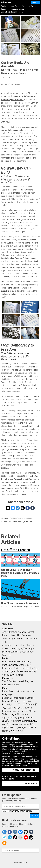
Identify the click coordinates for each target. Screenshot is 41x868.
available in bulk (8, 291)
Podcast (6, 678)
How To (21, 635)
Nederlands (23, 714)
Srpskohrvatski (9, 718)
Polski (14, 704)
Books (4, 6)
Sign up (34, 816)
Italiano (22, 698)
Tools (18, 6)
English (6, 698)
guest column (7, 488)
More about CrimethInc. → (25, 770)
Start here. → (31, 783)
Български (13, 708)
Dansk (27, 721)
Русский (6, 704)
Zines (5, 645)
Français (6, 701)
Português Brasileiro (21, 701)
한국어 (21, 718)
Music (13, 648)
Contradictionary (10, 665)
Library (11, 6)
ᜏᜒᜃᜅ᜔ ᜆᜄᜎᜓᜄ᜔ (16, 731)
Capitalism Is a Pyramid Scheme (16, 258)
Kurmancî (31, 727)
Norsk (5, 731)
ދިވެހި (16, 727)
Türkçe (5, 714)
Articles (6, 629)
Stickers (30, 645)
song (24, 485)
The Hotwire (14, 685)
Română (29, 718)
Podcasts (26, 6)
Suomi (31, 704)
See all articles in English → (13, 12)
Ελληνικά (23, 704)
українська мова (21, 724)
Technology (8, 639)
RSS (12, 629)
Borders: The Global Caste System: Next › (17, 522)
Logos (19, 648)
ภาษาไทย (7, 724)
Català (10, 727)
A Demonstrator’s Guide (25, 639)
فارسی (13, 714)
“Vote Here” (25, 488)
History (13, 635)
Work (21, 665)
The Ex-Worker (9, 681)
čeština (16, 711)
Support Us (35, 3)
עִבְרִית (34, 721)
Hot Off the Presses (12, 84)
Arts (4, 632)
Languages (13, 9)
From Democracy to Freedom (16, 662)
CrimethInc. (7, 2)
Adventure (12, 632)
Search (4, 9)
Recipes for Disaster (23, 668)
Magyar (33, 711)
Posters (21, 645)
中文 (21, 708)
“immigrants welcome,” (11, 288)
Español (14, 698)
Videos (5, 648)
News (28, 635)
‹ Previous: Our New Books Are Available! (17, 518)
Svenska (19, 721)
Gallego (22, 727)
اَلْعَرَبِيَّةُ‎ (5, 721)
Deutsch (31, 698)
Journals (13, 645)
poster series (10, 482)
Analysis (22, 632)
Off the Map (18, 675)
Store (33, 6)
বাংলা (12, 721)
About (22, 9)
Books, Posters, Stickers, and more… (19, 691)
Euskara (24, 711)
